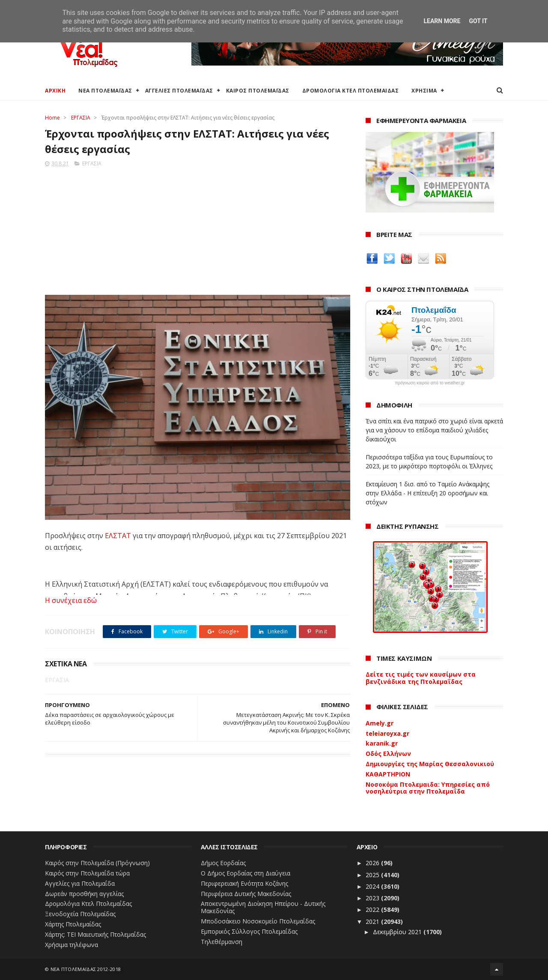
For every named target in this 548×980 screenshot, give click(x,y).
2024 (373, 886)
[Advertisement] (198, 228)
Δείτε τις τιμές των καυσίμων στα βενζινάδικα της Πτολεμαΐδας (421, 678)
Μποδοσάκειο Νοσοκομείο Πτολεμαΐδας (258, 921)
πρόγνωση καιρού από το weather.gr (430, 383)
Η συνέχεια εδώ (71, 600)
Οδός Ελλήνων (388, 754)
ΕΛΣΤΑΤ (119, 536)
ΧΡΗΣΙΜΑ (424, 91)
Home (52, 118)
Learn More (442, 21)
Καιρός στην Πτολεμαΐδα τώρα (87, 873)
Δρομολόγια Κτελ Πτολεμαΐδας (88, 904)
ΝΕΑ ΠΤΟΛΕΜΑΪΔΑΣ (105, 91)
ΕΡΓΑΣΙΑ (81, 118)
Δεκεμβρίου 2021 (398, 932)
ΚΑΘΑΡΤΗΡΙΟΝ (388, 774)
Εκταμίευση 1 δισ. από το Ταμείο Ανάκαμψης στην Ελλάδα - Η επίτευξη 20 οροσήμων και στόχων (427, 493)
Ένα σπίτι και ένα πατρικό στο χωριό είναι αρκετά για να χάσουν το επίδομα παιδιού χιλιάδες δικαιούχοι (434, 430)
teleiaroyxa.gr (387, 733)
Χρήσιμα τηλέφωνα (71, 945)
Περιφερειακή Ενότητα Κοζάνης (244, 883)
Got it (478, 21)
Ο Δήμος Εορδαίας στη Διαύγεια (246, 873)
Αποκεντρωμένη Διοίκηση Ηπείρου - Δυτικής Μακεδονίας (263, 907)
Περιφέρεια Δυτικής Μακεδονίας (246, 894)
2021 (373, 922)
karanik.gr (382, 743)
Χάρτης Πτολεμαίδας (73, 924)
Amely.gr (380, 723)
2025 (373, 875)
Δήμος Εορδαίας (223, 863)
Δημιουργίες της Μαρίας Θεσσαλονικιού (430, 764)
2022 (373, 910)
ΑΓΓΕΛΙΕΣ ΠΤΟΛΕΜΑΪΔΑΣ (179, 91)
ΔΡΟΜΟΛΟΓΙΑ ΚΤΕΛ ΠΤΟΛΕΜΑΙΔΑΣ (351, 91)
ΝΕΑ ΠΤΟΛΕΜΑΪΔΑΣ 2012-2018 (86, 969)
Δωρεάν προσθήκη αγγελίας (84, 894)
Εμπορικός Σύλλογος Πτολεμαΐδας (249, 931)
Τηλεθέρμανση (222, 942)
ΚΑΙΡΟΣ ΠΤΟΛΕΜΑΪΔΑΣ (258, 91)
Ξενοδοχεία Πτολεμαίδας (80, 914)
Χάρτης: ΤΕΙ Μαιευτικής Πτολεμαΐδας (95, 934)
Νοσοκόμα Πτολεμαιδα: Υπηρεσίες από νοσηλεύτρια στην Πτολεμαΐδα (428, 788)
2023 (373, 898)
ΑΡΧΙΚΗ (55, 91)
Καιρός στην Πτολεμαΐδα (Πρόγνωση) (97, 863)
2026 (373, 863)
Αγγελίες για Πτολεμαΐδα (80, 883)
